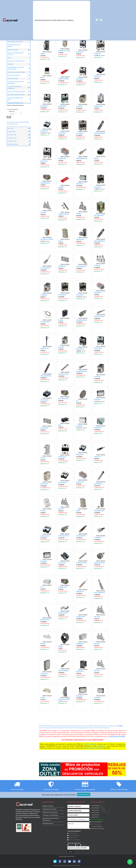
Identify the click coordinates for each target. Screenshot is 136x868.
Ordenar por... (15, 113)
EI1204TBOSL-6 (98, 484)
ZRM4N (43, 458)
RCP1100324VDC (99, 215)
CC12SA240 (44, 295)
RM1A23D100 (44, 400)
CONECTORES (11, 64)
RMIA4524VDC (98, 106)
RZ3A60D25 (80, 696)
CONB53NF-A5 (45, 348)
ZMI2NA (43, 644)
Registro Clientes (48, 806)
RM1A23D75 (80, 295)
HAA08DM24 (80, 644)
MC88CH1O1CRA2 (63, 79)
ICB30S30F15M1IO (99, 563)
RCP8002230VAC (45, 183)
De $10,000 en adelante (13, 144)
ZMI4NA (79, 214)
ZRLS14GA (61, 509)
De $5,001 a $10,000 (12, 141)
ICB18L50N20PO (81, 536)
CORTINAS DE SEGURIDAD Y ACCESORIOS (16, 92)
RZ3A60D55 (97, 399)
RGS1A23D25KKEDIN (64, 699)
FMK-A (42, 78)
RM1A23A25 (44, 161)
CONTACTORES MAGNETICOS (14, 75)
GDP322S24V (80, 671)
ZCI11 (42, 587)
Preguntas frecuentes (50, 809)
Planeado (84, 845)
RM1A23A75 (98, 53)
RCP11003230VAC (63, 399)
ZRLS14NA (43, 212)
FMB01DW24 (98, 428)
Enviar (71, 852)
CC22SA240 (97, 377)
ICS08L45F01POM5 (64, 214)
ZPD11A (61, 241)
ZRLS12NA (97, 644)
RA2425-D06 (62, 563)
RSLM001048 (44, 428)
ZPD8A (78, 511)
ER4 (77, 401)
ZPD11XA (43, 511)
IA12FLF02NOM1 (45, 268)
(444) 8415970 (95, 815)
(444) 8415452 (95, 810)
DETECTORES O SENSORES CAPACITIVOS (16, 95)
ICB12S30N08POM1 (100, 241)
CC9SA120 (61, 347)
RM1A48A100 (62, 295)
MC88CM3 (61, 187)
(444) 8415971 (95, 817)
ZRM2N (43, 54)
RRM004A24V (80, 240)
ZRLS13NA (97, 617)
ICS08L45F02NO (45, 322)
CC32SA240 (79, 106)
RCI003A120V (80, 482)
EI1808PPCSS (98, 538)
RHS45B (61, 320)
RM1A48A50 (80, 454)
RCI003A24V (98, 293)
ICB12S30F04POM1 (100, 133)
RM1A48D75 (80, 79)
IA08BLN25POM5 (63, 613)
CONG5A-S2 (97, 457)
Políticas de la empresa (50, 812)
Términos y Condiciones (50, 815)
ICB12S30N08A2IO (81, 266)
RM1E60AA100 (63, 482)
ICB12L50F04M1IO (99, 316)
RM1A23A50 (44, 131)
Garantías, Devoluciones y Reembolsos (51, 819)
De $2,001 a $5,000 (12, 138)
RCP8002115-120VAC (64, 51)
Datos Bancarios (48, 823)
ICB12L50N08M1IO (99, 593)
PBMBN (61, 646)
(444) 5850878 (95, 806)
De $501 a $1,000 (11, 132)
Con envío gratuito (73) (13, 109)
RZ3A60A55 (79, 426)
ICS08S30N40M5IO (82, 158)
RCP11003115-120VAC (47, 239)
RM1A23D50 (80, 52)
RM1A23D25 (98, 76)
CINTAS (9, 58)
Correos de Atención (97, 822)
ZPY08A (43, 698)
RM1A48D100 (62, 106)
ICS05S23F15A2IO (63, 374)
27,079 (121, 726)
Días (78, 845)
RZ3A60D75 (44, 561)
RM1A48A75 (98, 187)
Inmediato (71, 845)
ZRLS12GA (97, 671)
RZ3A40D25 (80, 184)
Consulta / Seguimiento (74, 836)
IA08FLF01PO (80, 591)
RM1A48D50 (44, 106)
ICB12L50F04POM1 (46, 376)
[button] (102, 20)
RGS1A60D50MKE (99, 511)
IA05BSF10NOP (80, 617)
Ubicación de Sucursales (98, 829)
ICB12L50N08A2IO (64, 671)
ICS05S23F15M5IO (81, 563)
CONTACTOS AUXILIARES (13, 79)
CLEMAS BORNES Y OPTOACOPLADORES (16, 61)
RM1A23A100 (98, 348)
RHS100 (96, 158)
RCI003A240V (62, 158)
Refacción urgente (73, 833)
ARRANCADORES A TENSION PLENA (15, 42)
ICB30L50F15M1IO (64, 536)
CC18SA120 (97, 265)
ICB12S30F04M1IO (81, 371)
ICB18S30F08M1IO (81, 320)
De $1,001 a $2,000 (12, 135)
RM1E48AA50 (62, 457)
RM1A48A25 (80, 133)
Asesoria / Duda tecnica (74, 840)
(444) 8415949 (95, 813)
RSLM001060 (62, 266)
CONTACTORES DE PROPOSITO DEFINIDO (16, 72)
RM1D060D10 (80, 349)
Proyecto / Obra (72, 838)
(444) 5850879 (95, 808)
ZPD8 (60, 425)
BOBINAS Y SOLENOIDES (13, 50)
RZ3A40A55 (97, 698)
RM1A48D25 (62, 133)
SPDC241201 (44, 674)
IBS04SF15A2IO (45, 620)
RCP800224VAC (63, 587)
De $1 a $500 (11, 128)
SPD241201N (44, 484)
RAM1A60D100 (45, 536)
